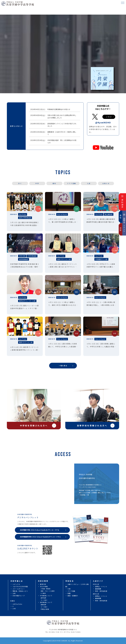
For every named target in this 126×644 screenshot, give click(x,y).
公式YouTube (17, 604)
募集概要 (98, 589)
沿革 (14, 593)
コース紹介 (44, 600)
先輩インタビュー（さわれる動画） (77, 585)
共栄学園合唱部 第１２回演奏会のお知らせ (61, 141)
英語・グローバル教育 (48, 591)
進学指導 (43, 598)
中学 (37, 183)
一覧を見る (63, 366)
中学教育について (46, 596)
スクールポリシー (19, 589)
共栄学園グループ (19, 596)
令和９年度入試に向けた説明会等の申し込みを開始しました (61, 116)
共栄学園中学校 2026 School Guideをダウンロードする (40, 530)
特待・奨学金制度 (101, 591)
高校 (54, 183)
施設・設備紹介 (73, 596)
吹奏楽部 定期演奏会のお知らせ (58, 109)
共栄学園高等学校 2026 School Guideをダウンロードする (40, 537)
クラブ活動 (72, 183)
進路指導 (43, 605)
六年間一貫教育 (46, 589)
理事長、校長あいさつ (20, 591)
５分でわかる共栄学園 (20, 586)
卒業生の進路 (45, 609)
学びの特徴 (44, 586)
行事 (69, 589)
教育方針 (43, 584)
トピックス (16, 584)
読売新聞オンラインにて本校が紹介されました (61, 125)
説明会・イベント (101, 586)
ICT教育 (43, 593)
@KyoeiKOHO (103, 122)
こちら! (109, 117)
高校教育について (46, 602)
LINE (14, 608)
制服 (69, 593)
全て (20, 183)
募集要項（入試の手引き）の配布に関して (61, 133)
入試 (89, 183)
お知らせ (106, 183)
